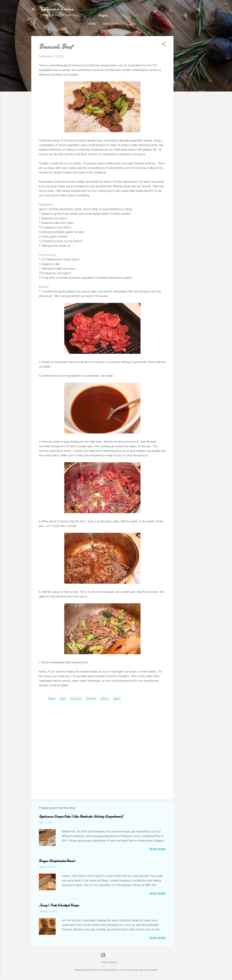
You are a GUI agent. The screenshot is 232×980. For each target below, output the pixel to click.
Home (92, 24)
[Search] (199, 10)
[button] (164, 45)
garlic (117, 699)
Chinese (91, 699)
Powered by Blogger (116, 955)
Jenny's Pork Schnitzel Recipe (59, 905)
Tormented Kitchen (57, 9)
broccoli (76, 699)
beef (63, 699)
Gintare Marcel (124, 962)
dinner (105, 699)
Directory (111, 24)
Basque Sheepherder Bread (57, 861)
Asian (52, 699)
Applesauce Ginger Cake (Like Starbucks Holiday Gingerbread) (81, 817)
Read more (158, 849)
